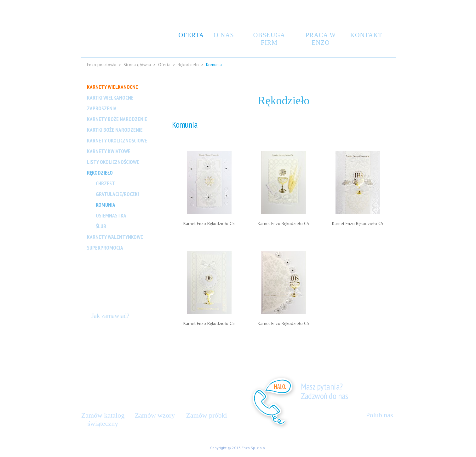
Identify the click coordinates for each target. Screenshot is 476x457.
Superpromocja (105, 248)
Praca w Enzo (321, 39)
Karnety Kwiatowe (109, 151)
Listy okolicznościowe (113, 162)
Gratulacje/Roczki (117, 194)
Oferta (190, 35)
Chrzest (105, 183)
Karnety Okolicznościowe (117, 141)
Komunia (106, 205)
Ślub (101, 226)
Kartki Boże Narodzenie (115, 130)
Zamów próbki (206, 415)
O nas (224, 35)
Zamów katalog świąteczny (103, 419)
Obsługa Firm (269, 39)
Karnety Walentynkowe (115, 237)
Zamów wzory (155, 415)
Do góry (386, 333)
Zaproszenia (102, 108)
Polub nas (379, 415)
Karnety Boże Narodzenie (117, 119)
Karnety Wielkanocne (112, 87)
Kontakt (364, 35)
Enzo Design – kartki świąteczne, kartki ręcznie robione (109, 27)
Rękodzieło (188, 65)
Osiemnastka (111, 216)
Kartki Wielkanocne (110, 98)
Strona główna (137, 65)
